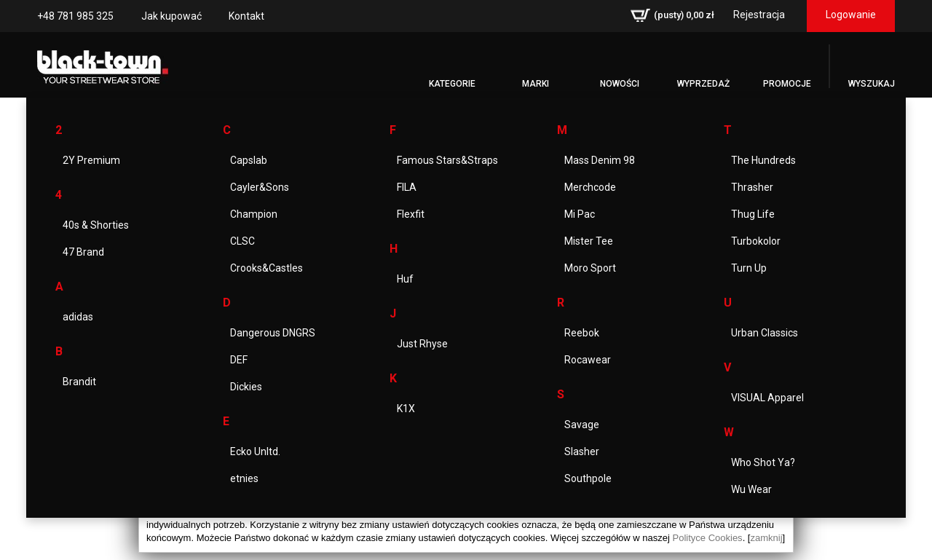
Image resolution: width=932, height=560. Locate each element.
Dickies (246, 387)
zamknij (766, 538)
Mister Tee (589, 241)
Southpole (588, 478)
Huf (405, 279)
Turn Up (749, 268)
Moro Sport (590, 268)
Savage (582, 425)
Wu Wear (751, 489)
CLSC (242, 241)
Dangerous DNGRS (273, 333)
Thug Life (753, 214)
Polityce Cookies (708, 538)
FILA (407, 187)
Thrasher (752, 187)
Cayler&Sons (260, 187)
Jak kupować (171, 16)
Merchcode (590, 187)
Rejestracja (759, 15)
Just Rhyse (422, 344)
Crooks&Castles (266, 268)
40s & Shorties (96, 225)
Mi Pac (580, 214)
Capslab (249, 160)
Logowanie (851, 15)
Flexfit (411, 214)
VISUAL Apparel (767, 398)
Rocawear (588, 360)
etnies (244, 478)
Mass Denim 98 (600, 160)
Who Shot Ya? (763, 462)
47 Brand (83, 252)
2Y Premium (91, 160)
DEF (239, 360)
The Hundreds (763, 160)
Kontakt (246, 16)
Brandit (79, 382)
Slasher (582, 451)
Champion (254, 214)
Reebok (582, 333)
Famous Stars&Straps (447, 160)
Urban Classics (765, 333)
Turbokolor (756, 241)
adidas (78, 317)
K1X (406, 409)
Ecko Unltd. (255, 451)
